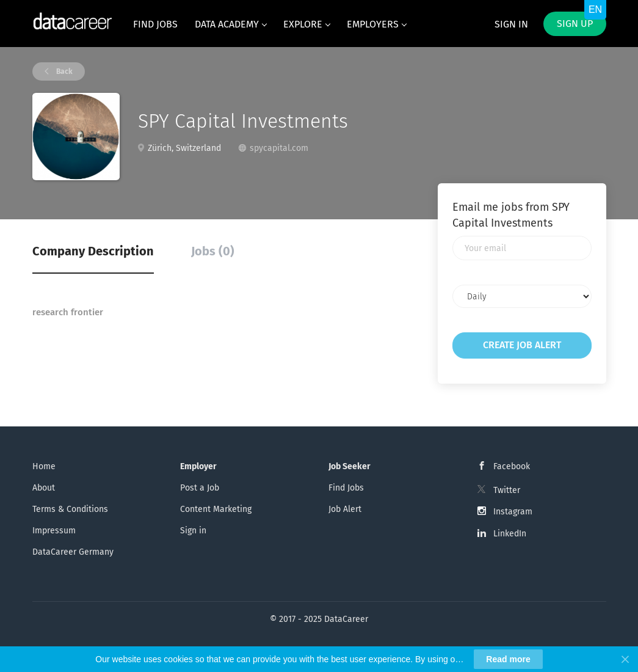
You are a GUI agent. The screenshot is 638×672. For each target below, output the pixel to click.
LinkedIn (510, 534)
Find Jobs (346, 488)
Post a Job (200, 488)
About (44, 488)
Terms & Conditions (70, 509)
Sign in (511, 24)
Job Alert (345, 509)
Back (63, 71)
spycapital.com (279, 148)
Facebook (512, 466)
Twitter (507, 490)
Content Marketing (216, 509)
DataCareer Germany (73, 552)
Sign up (575, 24)
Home (44, 466)
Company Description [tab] (93, 251)
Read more (508, 659)
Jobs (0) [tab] (213, 251)
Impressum (54, 531)
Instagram (513, 512)
